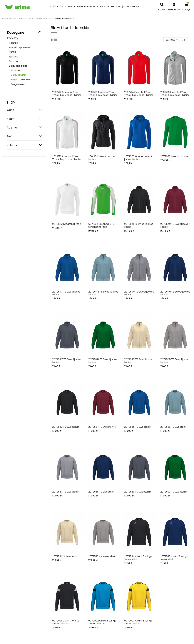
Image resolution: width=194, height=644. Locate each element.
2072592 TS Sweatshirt (102, 556)
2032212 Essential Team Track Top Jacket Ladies (67, 94)
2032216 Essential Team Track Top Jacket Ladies (67, 158)
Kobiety (13, 38)
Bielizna (13, 61)
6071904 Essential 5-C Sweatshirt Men (101, 225)
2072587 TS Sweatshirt (66, 492)
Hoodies (16, 70)
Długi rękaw (18, 84)
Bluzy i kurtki (19, 75)
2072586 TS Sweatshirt (174, 427)
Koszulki (14, 43)
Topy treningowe (21, 80)
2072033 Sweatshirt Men (175, 156)
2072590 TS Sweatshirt (174, 492)
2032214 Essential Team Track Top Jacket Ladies (139, 94)
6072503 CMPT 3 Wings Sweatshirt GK (138, 622)
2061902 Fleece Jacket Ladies (102, 158)
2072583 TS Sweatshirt (66, 427)
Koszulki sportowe (20, 47)
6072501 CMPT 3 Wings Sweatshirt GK (66, 622)
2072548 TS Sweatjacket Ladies (103, 361)
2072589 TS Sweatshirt (138, 492)
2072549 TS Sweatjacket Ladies (139, 361)
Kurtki (12, 52)
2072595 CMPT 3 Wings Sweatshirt (174, 558)
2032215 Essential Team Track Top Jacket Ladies (175, 94)
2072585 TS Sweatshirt (138, 427)
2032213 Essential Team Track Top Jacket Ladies (103, 94)
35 (185, 40)
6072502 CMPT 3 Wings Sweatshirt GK (102, 622)
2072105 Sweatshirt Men (67, 224)
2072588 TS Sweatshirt (102, 492)
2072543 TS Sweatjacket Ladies (67, 293)
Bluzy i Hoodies (18, 66)
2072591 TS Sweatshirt (65, 556)
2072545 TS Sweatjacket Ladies (139, 293)
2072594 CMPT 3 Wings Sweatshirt (138, 558)
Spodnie (14, 57)
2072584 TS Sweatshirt (102, 427)
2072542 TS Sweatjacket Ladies (175, 225)
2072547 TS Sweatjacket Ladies (67, 361)
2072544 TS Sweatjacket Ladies (103, 293)
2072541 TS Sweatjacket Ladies (139, 225)
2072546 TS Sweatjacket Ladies (175, 293)
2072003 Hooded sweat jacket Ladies (138, 158)
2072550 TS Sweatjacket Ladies (175, 361)
